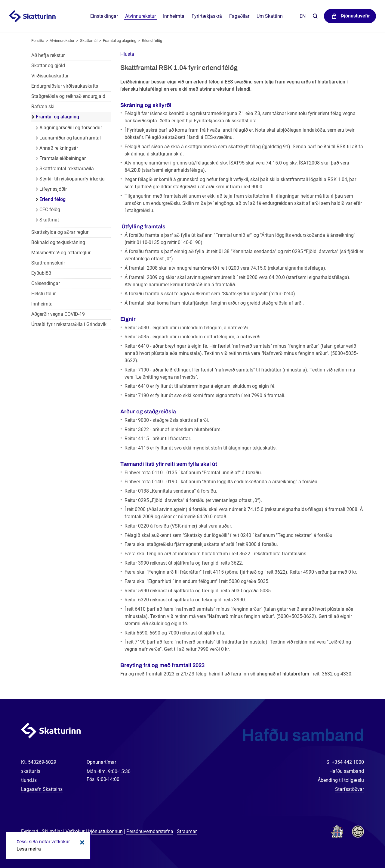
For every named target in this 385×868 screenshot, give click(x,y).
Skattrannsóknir (48, 263)
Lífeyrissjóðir (53, 189)
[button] (127, 54)
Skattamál (89, 41)
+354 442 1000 (348, 762)
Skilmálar (52, 831)
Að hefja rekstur (48, 55)
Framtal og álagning (120, 41)
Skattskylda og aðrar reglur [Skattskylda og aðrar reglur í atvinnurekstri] (60, 232)
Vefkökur (75, 831)
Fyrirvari (30, 831)
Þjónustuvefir (356, 16)
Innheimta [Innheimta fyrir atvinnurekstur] (42, 304)
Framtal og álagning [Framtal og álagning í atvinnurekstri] (57, 117)
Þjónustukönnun (105, 831)
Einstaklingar (104, 16)
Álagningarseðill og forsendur (71, 128)
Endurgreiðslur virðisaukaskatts (65, 86)
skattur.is (31, 771)
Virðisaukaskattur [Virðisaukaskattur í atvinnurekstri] (50, 76)
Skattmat (49, 220)
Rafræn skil (43, 107)
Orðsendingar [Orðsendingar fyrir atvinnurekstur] (46, 283)
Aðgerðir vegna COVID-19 (58, 314)
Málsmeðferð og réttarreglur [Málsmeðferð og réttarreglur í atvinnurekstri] (61, 253)
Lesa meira (29, 849)
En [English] (303, 16)
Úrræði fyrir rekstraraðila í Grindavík (69, 324)
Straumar (187, 831)
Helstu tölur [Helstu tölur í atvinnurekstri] (43, 294)
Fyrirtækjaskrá (207, 16)
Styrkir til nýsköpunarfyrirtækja (72, 179)
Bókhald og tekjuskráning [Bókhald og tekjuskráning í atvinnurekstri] (58, 242)
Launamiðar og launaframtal (70, 138)
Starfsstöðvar (350, 789)
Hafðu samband (347, 771)
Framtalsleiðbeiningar (63, 158)
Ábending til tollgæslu (341, 780)
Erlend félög (152, 41)
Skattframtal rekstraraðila (67, 169)
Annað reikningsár (59, 148)
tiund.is (29, 780)
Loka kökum (81, 842)
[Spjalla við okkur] (361, 844)
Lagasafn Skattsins (42, 789)
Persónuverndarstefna (150, 831)
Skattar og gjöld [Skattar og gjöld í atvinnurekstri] (48, 66)
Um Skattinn (270, 16)
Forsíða (38, 41)
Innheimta (174, 16)
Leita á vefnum (315, 16)
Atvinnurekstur (62, 41)
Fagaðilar (239, 16)
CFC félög (50, 210)
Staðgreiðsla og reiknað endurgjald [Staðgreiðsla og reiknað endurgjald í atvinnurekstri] (68, 96)
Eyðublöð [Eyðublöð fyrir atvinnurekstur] (41, 273)
